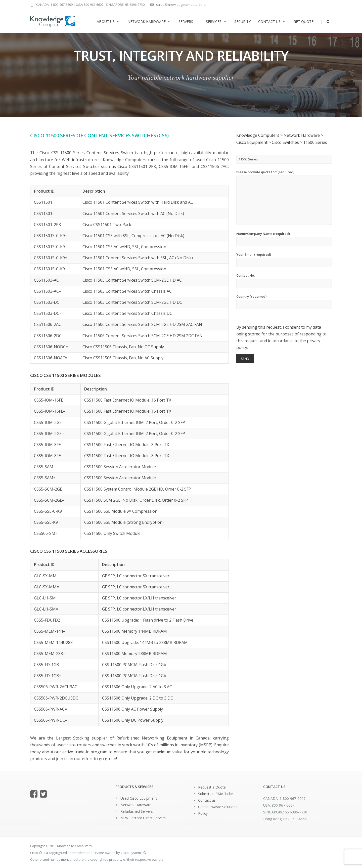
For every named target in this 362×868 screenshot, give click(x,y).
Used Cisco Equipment (139, 798)
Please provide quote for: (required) (284, 198)
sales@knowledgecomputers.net (181, 5)
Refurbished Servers (137, 811)
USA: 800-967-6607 (90, 5)
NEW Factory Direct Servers (143, 818)
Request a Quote (212, 787)
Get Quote (303, 21)
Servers (188, 21)
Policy (203, 813)
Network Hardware (149, 21)
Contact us (272, 21)
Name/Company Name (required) (284, 239)
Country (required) (284, 302)
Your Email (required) (284, 260)
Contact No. (284, 280)
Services (216, 21)
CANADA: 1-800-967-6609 (54, 5)
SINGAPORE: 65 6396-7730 (125, 5)
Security (242, 21)
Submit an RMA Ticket (216, 794)
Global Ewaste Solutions (218, 807)
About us (108, 21)
